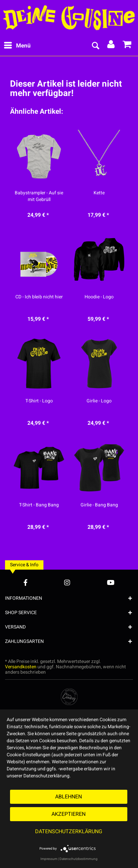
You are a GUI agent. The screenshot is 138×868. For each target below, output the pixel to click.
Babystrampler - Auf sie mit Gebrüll (39, 196)
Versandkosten (21, 667)
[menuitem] (17, 46)
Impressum (49, 859)
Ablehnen (68, 797)
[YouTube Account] (111, 583)
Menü (17, 45)
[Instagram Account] (67, 583)
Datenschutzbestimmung (79, 859)
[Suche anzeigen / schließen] (95, 46)
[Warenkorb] (127, 46)
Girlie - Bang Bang (99, 505)
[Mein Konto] (111, 46)
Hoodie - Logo (99, 297)
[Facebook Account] (26, 583)
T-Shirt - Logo (39, 401)
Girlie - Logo (99, 401)
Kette (99, 193)
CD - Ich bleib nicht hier (39, 297)
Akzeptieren (68, 814)
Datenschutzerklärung (69, 832)
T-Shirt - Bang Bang (39, 505)
